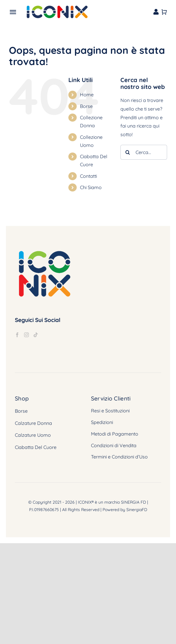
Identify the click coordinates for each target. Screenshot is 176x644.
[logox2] (57, 7)
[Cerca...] (144, 152)
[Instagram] (26, 335)
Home (87, 95)
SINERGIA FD (133, 502)
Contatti (88, 176)
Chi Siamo (91, 187)
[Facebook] (17, 335)
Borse (86, 106)
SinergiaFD (137, 510)
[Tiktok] (36, 335)
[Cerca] (128, 152)
